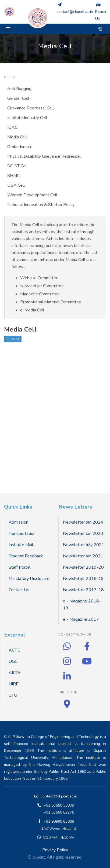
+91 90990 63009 (59, 821)
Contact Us (19, 590)
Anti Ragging (19, 89)
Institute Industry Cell (27, 118)
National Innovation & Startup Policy (41, 205)
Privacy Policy (55, 850)
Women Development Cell (32, 195)
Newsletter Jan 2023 (83, 534)
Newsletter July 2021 (84, 545)
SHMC (13, 176)
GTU (13, 695)
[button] (8, 29)
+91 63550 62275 (59, 812)
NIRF (13, 684)
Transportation (22, 534)
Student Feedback (26, 556)
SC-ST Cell (17, 166)
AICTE (15, 673)
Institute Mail (21, 545)
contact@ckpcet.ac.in (59, 796)
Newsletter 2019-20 (83, 567)
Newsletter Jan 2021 (83, 556)
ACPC (14, 650)
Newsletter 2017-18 (83, 590)
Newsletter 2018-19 (83, 579)
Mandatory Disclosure (29, 579)
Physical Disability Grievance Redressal (44, 156)
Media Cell (17, 137)
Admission (18, 522)
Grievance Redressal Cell (31, 108)
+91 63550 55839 (59, 805)
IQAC (12, 127)
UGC (13, 661)
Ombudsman (19, 147)
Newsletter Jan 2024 (83, 522)
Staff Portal (19, 567)
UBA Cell (16, 185)
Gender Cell (18, 98)
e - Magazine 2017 (81, 619)
